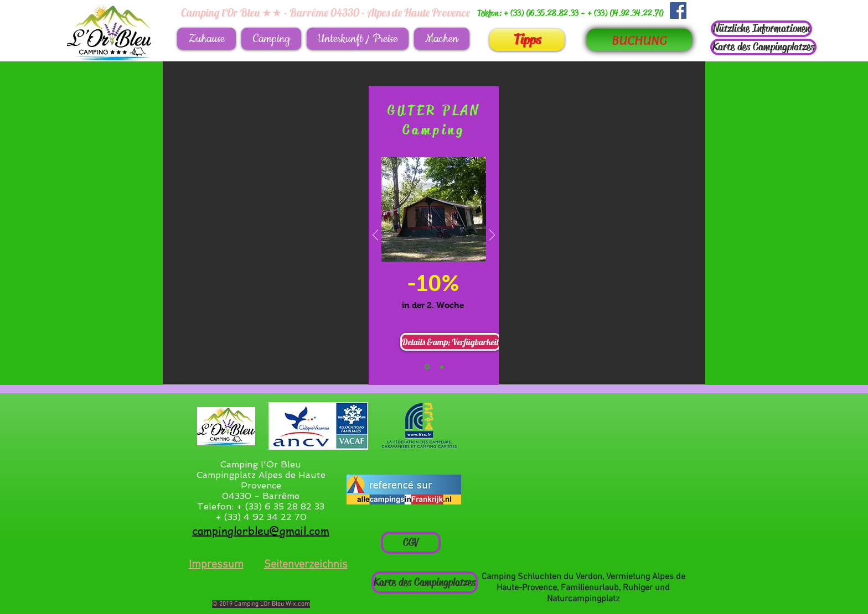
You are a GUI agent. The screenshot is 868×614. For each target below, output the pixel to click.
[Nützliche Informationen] (761, 29)
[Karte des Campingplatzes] (763, 47)
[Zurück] (375, 236)
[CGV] (411, 543)
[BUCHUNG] (639, 40)
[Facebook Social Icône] (678, 11)
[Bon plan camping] (427, 367)
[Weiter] (492, 236)
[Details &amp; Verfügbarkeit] (450, 342)
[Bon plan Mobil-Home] (442, 367)
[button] (271, 39)
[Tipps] (527, 40)
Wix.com (298, 604)
